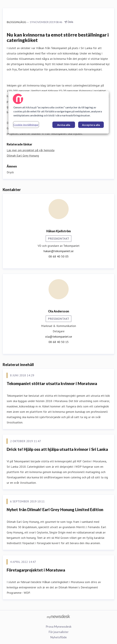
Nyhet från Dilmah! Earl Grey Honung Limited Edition (55, 510)
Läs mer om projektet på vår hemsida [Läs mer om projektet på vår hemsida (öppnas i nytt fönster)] (31, 150)
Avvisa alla (64, 125)
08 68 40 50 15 (59, 342)
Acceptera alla (91, 125)
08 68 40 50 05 (59, 256)
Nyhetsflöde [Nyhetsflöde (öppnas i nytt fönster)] (58, 637)
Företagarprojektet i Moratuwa (36, 570)
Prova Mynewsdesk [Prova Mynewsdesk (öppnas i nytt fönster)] (59, 626)
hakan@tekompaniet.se (58, 251)
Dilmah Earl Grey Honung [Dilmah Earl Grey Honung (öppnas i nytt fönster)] (23, 156)
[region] (59, 112)
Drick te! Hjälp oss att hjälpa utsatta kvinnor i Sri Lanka (57, 449)
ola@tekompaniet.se (59, 337)
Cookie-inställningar (26, 125)
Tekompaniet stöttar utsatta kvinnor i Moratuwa (52, 383)
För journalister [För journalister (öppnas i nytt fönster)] (59, 632)
